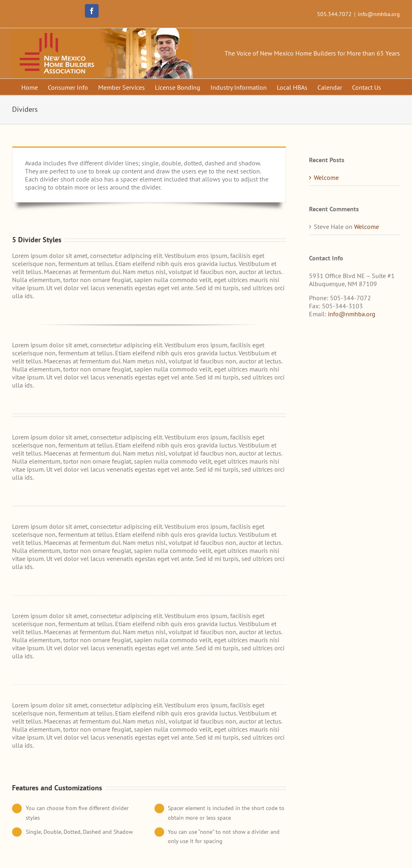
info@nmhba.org (379, 14)
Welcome (326, 177)
